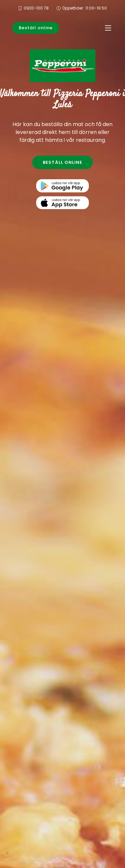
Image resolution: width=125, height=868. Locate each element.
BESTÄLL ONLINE (63, 162)
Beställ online (36, 28)
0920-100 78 (36, 8)
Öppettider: (85, 8)
